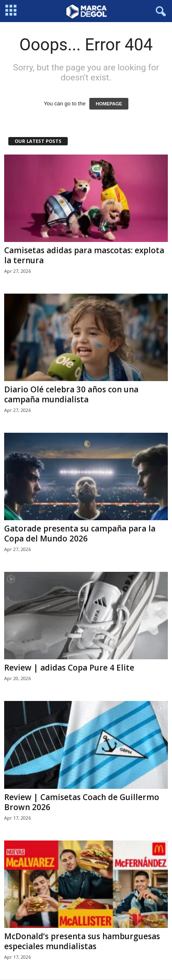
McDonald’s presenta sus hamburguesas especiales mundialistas (82, 941)
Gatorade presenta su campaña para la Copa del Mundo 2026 (80, 534)
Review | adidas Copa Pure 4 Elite (69, 668)
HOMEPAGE (109, 104)
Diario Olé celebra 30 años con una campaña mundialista (71, 394)
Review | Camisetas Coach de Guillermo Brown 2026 (82, 802)
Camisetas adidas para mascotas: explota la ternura (84, 255)
